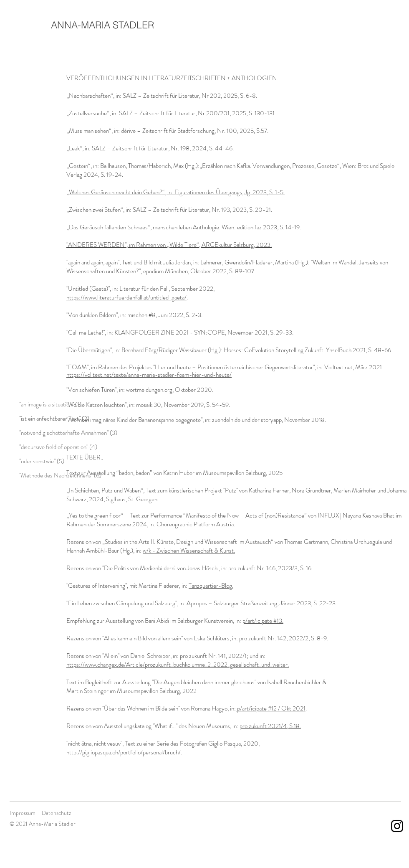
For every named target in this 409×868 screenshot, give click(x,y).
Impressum (23, 813)
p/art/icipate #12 (256, 708)
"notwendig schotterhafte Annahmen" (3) (68, 433)
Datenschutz (56, 813)
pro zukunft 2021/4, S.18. (270, 726)
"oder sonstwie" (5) (42, 461)
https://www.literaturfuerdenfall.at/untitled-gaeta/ (126, 297)
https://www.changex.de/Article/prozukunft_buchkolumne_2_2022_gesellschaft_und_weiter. (178, 665)
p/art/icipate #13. (263, 621)
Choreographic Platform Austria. (196, 524)
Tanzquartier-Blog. (211, 586)
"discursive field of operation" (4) (58, 447)
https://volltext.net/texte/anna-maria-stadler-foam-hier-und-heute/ (149, 375)
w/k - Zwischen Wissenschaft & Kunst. (189, 551)
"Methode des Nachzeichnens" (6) (60, 475)
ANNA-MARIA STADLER (102, 25)
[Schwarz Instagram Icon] (397, 826)
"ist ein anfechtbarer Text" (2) (54, 419)
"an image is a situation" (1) (50, 404)
